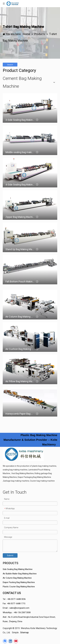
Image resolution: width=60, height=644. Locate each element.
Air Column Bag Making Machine (17, 578)
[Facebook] (5, 641)
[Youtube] (16, 641)
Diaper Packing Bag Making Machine (19, 582)
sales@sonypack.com (19, 608)
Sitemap (24, 632)
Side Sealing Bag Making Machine (18, 569)
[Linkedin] (10, 641)
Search (10, 65)
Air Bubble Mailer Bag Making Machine (20, 574)
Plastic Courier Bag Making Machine (19, 587)
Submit (10, 555)
